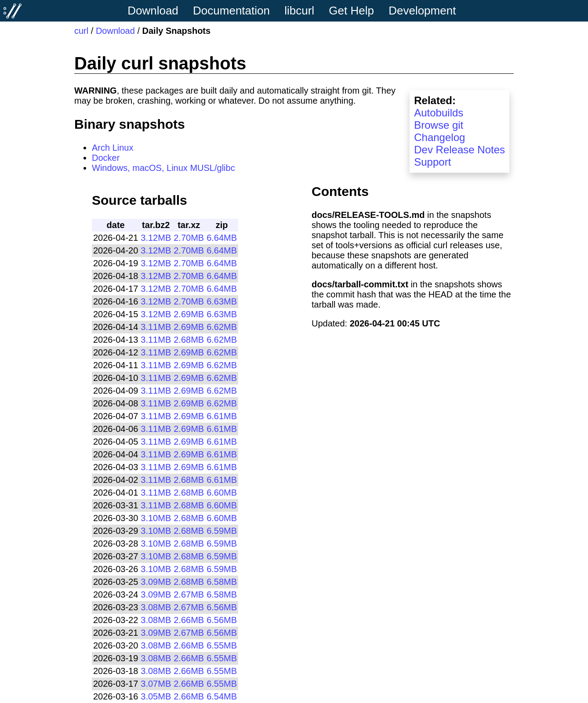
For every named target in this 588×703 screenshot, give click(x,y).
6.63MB (222, 301)
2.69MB (189, 314)
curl (81, 31)
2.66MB (189, 620)
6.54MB (222, 696)
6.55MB (222, 645)
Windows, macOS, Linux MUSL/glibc (163, 168)
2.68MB (189, 340)
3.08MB (156, 607)
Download (153, 11)
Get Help (351, 11)
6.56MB (222, 607)
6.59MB (222, 531)
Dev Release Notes (459, 150)
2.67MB (189, 594)
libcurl (299, 11)
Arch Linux (113, 148)
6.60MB (222, 493)
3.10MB (156, 518)
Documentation (231, 11)
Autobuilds (439, 113)
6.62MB (222, 327)
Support (432, 162)
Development (422, 11)
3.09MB (156, 582)
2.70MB (189, 238)
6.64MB (222, 238)
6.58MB (222, 582)
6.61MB (222, 416)
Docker (106, 158)
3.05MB (156, 696)
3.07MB (156, 684)
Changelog (439, 137)
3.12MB (156, 238)
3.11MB (156, 327)
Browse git (439, 125)
